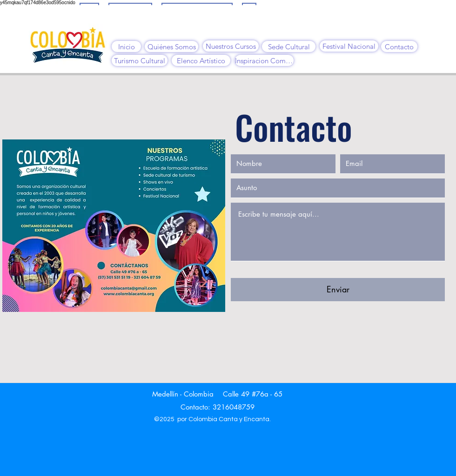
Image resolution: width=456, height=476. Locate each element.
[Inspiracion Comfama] (264, 60)
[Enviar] (338, 290)
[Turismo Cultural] (140, 60)
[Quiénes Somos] (171, 46)
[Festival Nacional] (349, 46)
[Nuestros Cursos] (231, 46)
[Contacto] (399, 46)
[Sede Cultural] (289, 46)
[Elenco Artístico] (201, 60)
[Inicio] (126, 46)
